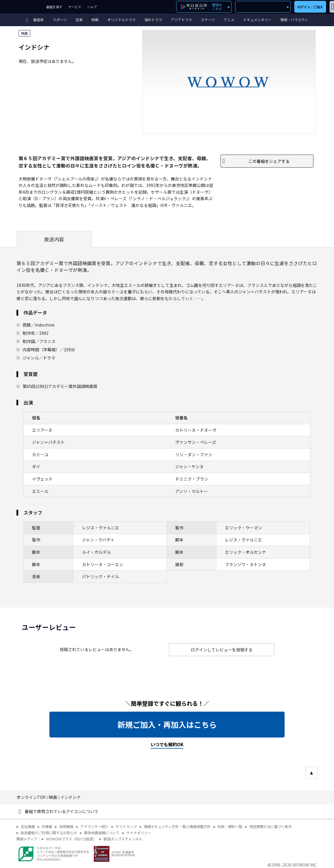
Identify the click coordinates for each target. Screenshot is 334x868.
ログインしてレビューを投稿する (222, 650)
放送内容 (54, 239)
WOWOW (22, 7)
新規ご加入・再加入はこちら (167, 725)
